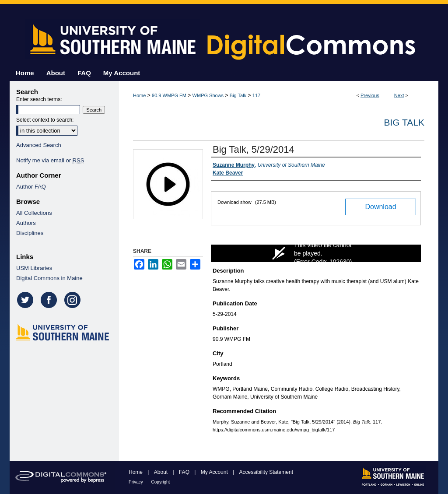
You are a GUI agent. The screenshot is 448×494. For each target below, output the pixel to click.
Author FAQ (31, 187)
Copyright (161, 482)
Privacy (136, 482)
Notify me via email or (50, 160)
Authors (26, 223)
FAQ (185, 472)
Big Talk (238, 95)
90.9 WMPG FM (169, 95)
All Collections (34, 213)
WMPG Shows (208, 95)
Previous (370, 95)
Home (139, 95)
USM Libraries (34, 268)
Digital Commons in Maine (49, 278)
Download (380, 207)
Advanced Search (39, 145)
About (162, 472)
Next (399, 95)
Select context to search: (45, 120)
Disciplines (30, 233)
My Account (215, 472)
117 (256, 95)
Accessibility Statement (266, 472)
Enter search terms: (39, 99)
